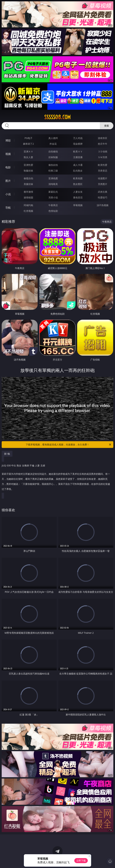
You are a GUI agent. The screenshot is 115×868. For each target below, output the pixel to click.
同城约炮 (28, 205)
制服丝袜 (28, 171)
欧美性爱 (103, 165)
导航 (8, 208)
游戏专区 (103, 138)
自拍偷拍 (53, 151)
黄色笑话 (78, 197)
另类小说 (53, 197)
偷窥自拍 (28, 178)
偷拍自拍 (53, 165)
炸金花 (53, 144)
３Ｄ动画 (103, 151)
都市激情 (28, 192)
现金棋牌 (78, 144)
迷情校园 (28, 197)
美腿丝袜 (28, 184)
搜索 (107, 126)
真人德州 (53, 138)
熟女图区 (78, 184)
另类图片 (103, 184)
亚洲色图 (53, 178)
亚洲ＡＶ (28, 151)
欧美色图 (78, 178)
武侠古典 (103, 192)
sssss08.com (57, 117)
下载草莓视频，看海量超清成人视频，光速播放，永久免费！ (69, 445)
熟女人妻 (28, 157)
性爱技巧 (103, 197)
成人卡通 (78, 165)
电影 (8, 167)
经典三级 (53, 171)
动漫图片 (103, 178)
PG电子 (28, 138)
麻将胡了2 (28, 144)
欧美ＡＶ (78, 151)
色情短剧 (53, 211)
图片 (8, 181)
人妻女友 (78, 192)
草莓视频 (78, 205)
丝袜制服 (53, 157)
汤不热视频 (103, 205)
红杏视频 (28, 211)
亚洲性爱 (28, 165)
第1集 (7, 454)
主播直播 (78, 157)
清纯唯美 (53, 184)
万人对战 (78, 138)
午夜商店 (53, 205)
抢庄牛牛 (103, 144)
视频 (8, 154)
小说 (8, 194)
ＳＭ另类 (103, 157)
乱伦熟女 (78, 171)
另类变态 (103, 171)
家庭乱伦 (53, 192)
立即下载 (81, 861)
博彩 (8, 140)
